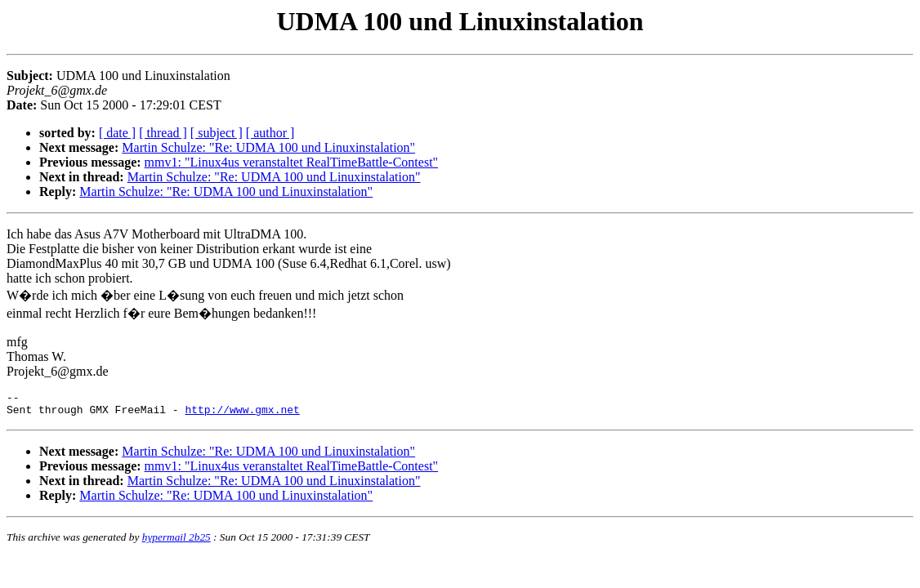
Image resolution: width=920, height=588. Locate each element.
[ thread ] (163, 133)
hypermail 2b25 (176, 542)
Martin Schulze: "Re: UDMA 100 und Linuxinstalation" (268, 147)
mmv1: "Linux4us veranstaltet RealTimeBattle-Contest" (292, 162)
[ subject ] (217, 133)
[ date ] (117, 133)
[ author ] (270, 133)
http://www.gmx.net (242, 414)
